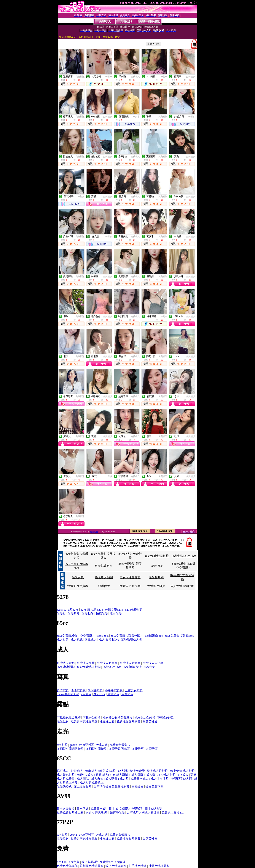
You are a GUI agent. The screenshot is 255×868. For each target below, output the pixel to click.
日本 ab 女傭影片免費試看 (126, 809)
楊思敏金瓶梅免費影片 (117, 717)
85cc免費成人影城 (89, 667)
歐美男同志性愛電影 (84, 721)
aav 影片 (62, 745)
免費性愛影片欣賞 (129, 721)
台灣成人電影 (66, 663)
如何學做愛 (117, 812)
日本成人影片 (154, 809)
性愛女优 (78, 577)
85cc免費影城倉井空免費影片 (76, 636)
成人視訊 (77, 640)
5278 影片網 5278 (92, 610)
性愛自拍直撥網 (130, 586)
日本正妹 (82, 809)
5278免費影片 (134, 610)
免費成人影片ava (173, 812)
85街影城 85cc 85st (184, 556)
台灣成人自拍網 (153, 663)
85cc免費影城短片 (157, 556)
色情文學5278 (114, 610)
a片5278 (73, 610)
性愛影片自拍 (156, 586)
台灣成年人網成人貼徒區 (143, 812)
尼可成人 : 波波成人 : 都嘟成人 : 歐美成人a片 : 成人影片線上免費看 (101, 771)
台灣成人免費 (86, 663)
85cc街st (149, 667)
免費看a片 (106, 862)
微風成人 (91, 640)
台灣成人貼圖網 (130, 663)
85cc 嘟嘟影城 (66, 667)
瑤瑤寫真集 (78, 690)
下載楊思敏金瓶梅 (69, 717)
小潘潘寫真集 (114, 690)
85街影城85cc (103, 566)
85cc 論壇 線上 (132, 667)
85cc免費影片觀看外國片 (127, 636)
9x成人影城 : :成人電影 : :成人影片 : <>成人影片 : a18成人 (151, 775)
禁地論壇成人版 (131, 640)
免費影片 (127, 694)
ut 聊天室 (152, 749)
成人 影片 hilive (109, 640)
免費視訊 (80, 77)
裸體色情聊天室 (159, 866)
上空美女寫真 (134, 690)
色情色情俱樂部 (67, 866)
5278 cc (61, 610)
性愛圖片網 (156, 577)
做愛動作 (88, 614)
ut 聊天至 (138, 749)
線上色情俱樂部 (116, 866)
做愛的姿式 (64, 786)
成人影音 (63, 640)
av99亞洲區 (86, 745)
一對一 (109, 77)
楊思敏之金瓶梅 (145, 717)
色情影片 (113, 694)
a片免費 (74, 862)
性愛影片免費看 (78, 586)
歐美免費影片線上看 (70, 812)
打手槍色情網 (138, 866)
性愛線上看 (107, 721)
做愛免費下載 (154, 786)
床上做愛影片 (83, 786)
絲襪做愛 (102, 614)
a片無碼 (120, 862)
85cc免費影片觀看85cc (179, 636)
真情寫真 (63, 690)
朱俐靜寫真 (95, 690)
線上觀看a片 (90, 862)
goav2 (73, 745)
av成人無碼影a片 (97, 812)
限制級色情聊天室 (92, 866)
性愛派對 (63, 721)
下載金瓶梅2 (165, 717)
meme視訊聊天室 (68, 694)
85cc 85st (157, 566)
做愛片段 (74, 614)
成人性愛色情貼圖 (182, 586)
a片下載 (62, 862)
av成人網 (102, 745)
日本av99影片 (66, 809)
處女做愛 (116, 614)
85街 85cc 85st (112, 667)
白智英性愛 (150, 721)
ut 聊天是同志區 (119, 749)
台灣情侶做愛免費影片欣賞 (111, 786)
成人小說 (99, 694)
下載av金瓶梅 (91, 717)
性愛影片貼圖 (104, 577)
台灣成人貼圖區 (107, 663)
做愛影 (61, 614)
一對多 (136, 117)
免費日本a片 (99, 809)
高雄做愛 (138, 786)
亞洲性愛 (104, 586)
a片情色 (86, 694)
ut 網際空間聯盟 (96, 749)
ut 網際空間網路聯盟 (70, 749)
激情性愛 (94, 532)
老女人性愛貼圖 (130, 577)
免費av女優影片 (120, 745)
